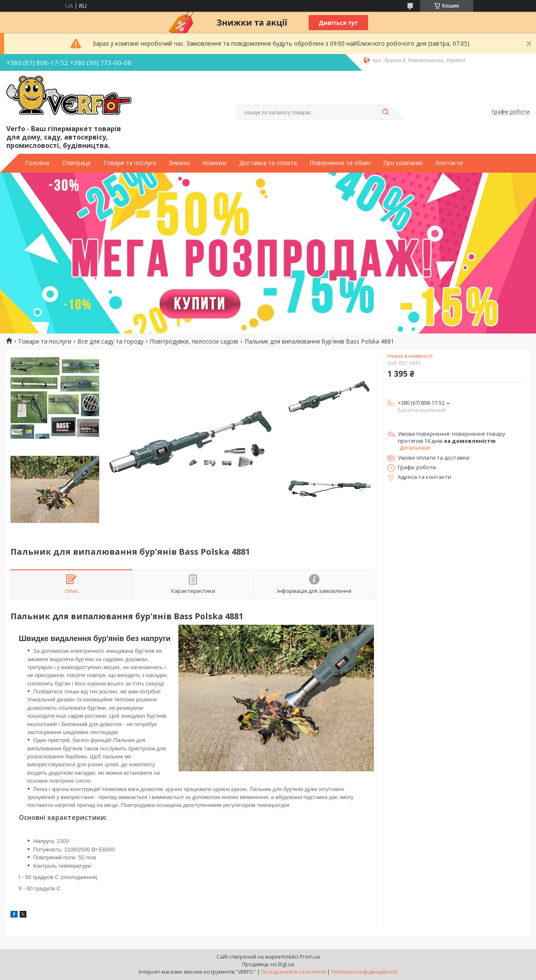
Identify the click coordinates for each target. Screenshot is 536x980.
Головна (37, 163)
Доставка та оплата (268, 163)
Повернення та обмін (340, 163)
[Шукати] (385, 112)
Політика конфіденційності (365, 972)
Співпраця (76, 163)
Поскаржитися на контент (294, 972)
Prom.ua (310, 957)
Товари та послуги (130, 163)
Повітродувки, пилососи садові (194, 341)
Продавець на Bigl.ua (268, 964)
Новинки (214, 163)
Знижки (179, 163)
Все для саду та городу (111, 341)
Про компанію (403, 163)
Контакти (449, 163)
